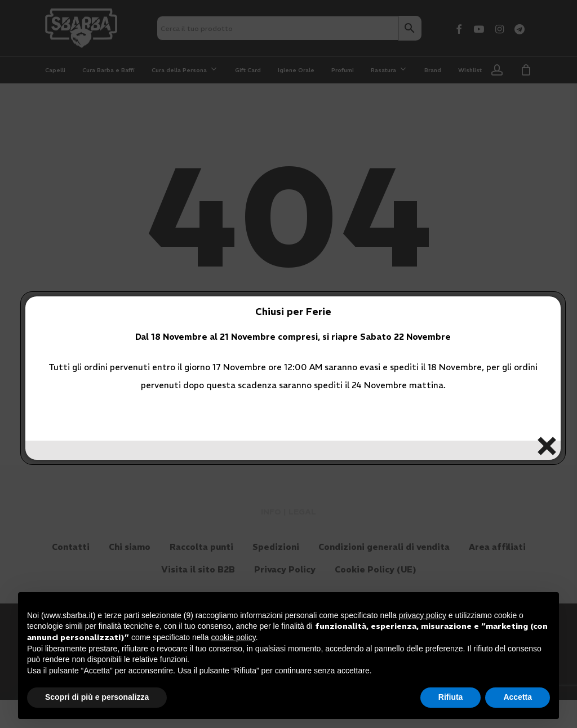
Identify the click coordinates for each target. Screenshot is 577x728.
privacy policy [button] (423, 615)
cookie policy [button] (234, 637)
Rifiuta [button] (451, 697)
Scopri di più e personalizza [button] (97, 697)
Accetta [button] (518, 697)
